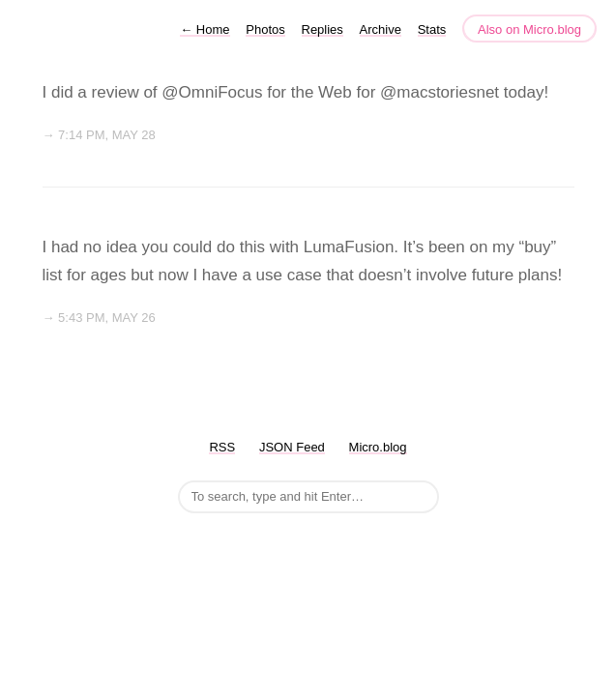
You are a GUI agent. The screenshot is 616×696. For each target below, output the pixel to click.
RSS (222, 447)
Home (205, 29)
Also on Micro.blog (529, 29)
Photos (265, 29)
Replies (323, 29)
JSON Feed (292, 447)
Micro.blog (378, 447)
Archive (381, 29)
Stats (432, 29)
